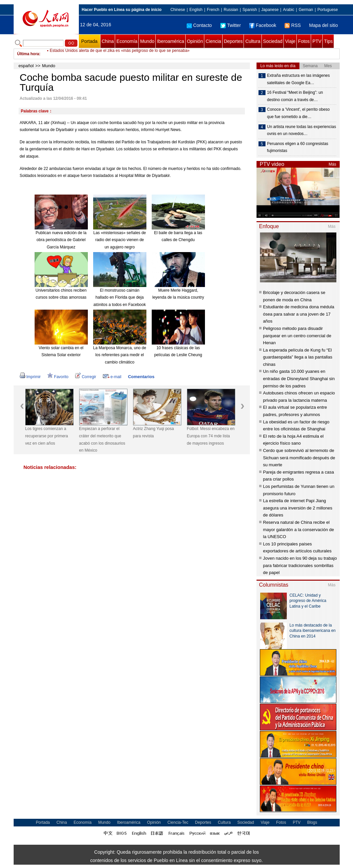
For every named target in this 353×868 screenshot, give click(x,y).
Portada (89, 41)
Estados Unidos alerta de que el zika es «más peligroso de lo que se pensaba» (120, 54)
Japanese (270, 10)
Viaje (290, 41)
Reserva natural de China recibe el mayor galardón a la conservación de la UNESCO (299, 529)
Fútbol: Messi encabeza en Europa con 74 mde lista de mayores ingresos (211, 436)
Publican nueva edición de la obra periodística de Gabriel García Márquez (61, 240)
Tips (328, 41)
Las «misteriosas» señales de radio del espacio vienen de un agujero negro (119, 240)
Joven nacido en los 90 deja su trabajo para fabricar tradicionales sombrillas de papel (300, 565)
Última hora (28, 54)
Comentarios (141, 377)
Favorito (58, 377)
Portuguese (328, 10)
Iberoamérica (171, 41)
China (108, 41)
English (196, 10)
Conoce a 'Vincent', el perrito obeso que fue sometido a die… (298, 113)
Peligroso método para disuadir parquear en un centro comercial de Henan (297, 336)
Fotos (304, 41)
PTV (317, 41)
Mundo (147, 41)
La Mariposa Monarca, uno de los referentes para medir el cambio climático (120, 355)
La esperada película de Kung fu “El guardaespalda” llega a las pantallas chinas (298, 357)
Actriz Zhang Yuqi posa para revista (154, 432)
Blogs (312, 822)
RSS (293, 25)
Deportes (233, 41)
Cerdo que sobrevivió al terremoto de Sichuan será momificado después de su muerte (299, 458)
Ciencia (213, 41)
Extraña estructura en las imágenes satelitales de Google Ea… (299, 79)
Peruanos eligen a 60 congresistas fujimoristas (298, 147)
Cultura (253, 41)
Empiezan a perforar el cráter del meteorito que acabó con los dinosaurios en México (102, 439)
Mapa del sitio (323, 25)
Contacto (199, 25)
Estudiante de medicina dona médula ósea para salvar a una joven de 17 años (299, 314)
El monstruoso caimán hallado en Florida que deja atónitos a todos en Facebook (120, 297)
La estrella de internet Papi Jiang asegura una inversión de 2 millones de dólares (298, 508)
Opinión (195, 41)
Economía (127, 41)
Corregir (86, 377)
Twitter (231, 25)
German (306, 10)
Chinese (178, 10)
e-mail (112, 377)
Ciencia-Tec (178, 822)
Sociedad (273, 41)
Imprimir (30, 377)
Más (333, 164)
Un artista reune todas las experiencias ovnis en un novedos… (302, 130)
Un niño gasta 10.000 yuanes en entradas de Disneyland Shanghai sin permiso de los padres (299, 378)
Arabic (288, 10)
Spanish (250, 10)
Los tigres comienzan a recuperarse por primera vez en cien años (47, 436)
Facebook (263, 25)
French (213, 10)
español (26, 66)
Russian (231, 10)
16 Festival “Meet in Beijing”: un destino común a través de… (295, 96)
